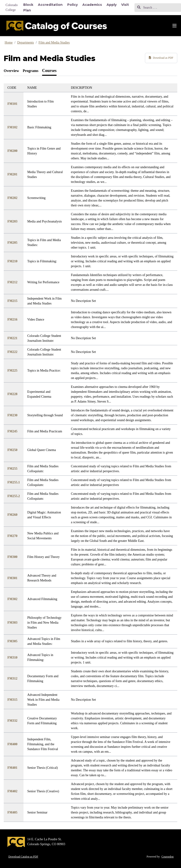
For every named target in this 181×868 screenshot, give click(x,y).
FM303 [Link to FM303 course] (12, 623)
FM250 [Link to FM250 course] (12, 450)
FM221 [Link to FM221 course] (12, 338)
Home (9, 43)
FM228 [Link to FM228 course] (12, 394)
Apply (112, 5)
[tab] (11, 71)
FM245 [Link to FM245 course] (12, 431)
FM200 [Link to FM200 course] (12, 151)
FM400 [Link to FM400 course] (12, 744)
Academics (92, 5)
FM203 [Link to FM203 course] (12, 221)
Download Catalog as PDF (23, 857)
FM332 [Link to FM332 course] (12, 721)
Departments (26, 43)
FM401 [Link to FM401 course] (12, 768)
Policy (72, 5)
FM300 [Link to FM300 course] (12, 557)
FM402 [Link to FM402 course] (12, 791)
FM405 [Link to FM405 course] (12, 812)
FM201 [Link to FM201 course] (12, 174)
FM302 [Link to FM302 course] (12, 599)
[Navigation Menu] (174, 26)
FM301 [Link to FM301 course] (12, 578)
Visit (125, 5)
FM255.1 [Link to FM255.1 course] (14, 482)
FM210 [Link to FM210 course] (12, 261)
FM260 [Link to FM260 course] (12, 515)
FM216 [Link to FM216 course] (12, 320)
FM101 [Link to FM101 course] (12, 104)
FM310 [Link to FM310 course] (12, 658)
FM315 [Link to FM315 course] (12, 700)
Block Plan (28, 7)
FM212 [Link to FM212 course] (12, 282)
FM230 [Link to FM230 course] (12, 415)
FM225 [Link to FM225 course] (12, 371)
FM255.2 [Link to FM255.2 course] (14, 496)
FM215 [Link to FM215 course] (12, 301)
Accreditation (50, 5)
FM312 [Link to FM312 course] (12, 678)
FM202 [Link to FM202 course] (12, 198)
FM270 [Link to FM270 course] (12, 536)
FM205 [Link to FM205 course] (12, 243)
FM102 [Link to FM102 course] (12, 127)
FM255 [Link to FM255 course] (12, 469)
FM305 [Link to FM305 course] (12, 641)
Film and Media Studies (54, 43)
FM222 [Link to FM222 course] (12, 352)
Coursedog (168, 857)
